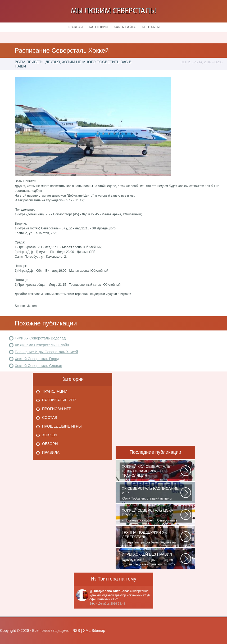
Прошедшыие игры (62, 426)
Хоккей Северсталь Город (37, 359)
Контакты (151, 27)
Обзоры (50, 444)
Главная (75, 27)
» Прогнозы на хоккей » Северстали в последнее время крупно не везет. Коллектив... (151, 515)
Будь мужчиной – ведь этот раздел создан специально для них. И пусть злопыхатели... (151, 559)
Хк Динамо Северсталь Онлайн (42, 345)
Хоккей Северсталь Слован (38, 366)
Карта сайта (125, 27)
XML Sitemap (94, 631)
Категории (98, 27)
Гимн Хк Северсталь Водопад (40, 338)
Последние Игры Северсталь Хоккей (46, 352)
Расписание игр (59, 400)
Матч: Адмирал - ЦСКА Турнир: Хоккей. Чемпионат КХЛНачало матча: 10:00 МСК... (151, 471)
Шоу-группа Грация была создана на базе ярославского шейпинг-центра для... (151, 537)
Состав (50, 418)
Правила (51, 452)
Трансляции (55, 391)
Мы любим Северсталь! (113, 11)
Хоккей (49, 435)
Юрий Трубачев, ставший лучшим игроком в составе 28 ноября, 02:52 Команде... (151, 493)
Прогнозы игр (57, 409)
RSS (76, 631)
